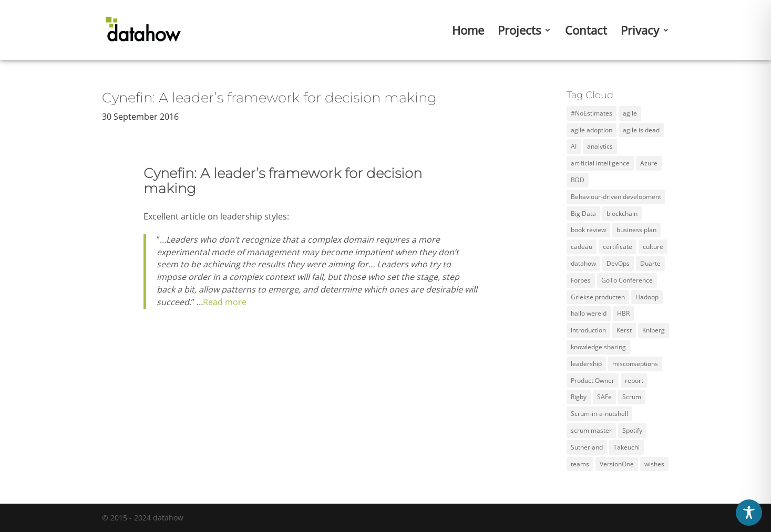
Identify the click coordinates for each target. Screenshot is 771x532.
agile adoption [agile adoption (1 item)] (592, 130)
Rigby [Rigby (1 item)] (579, 397)
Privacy (640, 32)
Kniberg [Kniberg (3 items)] (654, 330)
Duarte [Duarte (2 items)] (650, 263)
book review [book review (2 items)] (588, 230)
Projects (519, 32)
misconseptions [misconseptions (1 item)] (635, 364)
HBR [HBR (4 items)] (623, 313)
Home (468, 32)
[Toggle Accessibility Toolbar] (749, 513)
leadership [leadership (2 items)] (586, 364)
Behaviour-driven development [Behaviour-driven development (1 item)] (616, 197)
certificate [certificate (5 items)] (618, 247)
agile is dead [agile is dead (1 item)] (641, 130)
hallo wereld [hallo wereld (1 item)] (589, 313)
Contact (586, 32)
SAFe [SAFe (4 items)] (604, 397)
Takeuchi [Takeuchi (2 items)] (626, 447)
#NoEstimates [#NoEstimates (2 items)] (592, 113)
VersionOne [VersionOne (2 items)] (617, 464)
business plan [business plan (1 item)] (636, 230)
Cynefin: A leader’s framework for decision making (269, 98)
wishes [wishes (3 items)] (654, 464)
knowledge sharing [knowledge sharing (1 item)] (598, 347)
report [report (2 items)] (634, 380)
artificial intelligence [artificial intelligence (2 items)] (600, 163)
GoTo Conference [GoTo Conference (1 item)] (627, 280)
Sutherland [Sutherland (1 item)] (587, 447)
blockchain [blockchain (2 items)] (622, 213)
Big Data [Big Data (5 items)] (583, 213)
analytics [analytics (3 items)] (600, 146)
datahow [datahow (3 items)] (583, 263)
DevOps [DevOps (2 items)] (618, 263)
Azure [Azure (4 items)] (649, 163)
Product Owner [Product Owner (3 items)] (593, 380)
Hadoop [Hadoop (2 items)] (647, 297)
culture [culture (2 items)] (653, 247)
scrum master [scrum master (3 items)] (591, 430)
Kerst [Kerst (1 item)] (624, 330)
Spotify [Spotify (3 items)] (632, 430)
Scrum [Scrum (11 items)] (632, 397)
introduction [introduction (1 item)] (588, 330)
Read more (225, 302)
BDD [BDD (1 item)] (578, 180)
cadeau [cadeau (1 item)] (582, 247)
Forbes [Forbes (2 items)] (581, 280)
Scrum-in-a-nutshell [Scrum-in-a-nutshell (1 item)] (599, 414)
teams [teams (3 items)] (580, 464)
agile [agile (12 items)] (630, 113)
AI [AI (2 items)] (574, 146)
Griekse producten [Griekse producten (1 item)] (598, 297)
